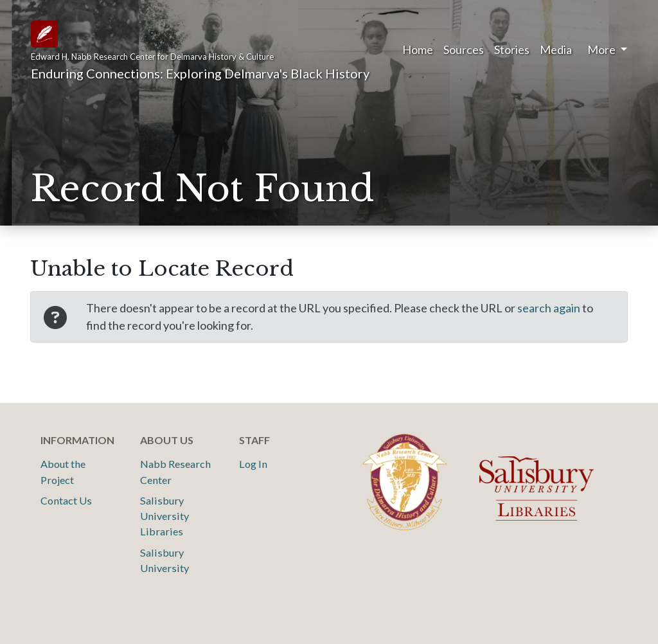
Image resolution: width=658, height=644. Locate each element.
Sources (464, 49)
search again (549, 308)
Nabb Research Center (175, 471)
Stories (512, 49)
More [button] (602, 49)
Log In (253, 464)
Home (418, 49)
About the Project (63, 471)
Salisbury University (164, 560)
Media (556, 49)
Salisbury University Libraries (164, 516)
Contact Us (66, 500)
